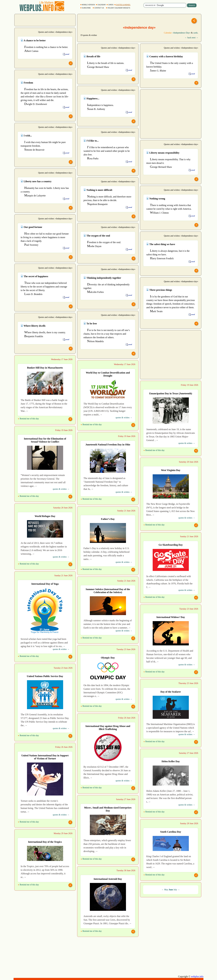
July (175, 890)
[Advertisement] (45, 20)
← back (188, 38)
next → (195, 38)
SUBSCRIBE (86, 8)
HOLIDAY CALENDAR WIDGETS (118, 8)
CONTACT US (99, 8)
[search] (165, 5)
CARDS (110, 5)
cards (195, 33)
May (166, 890)
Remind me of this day (28, 419)
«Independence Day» (182, 33)
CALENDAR (101, 5)
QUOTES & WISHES (122, 5)
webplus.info (197, 976)
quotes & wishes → (124, 418)
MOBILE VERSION (88, 5)
